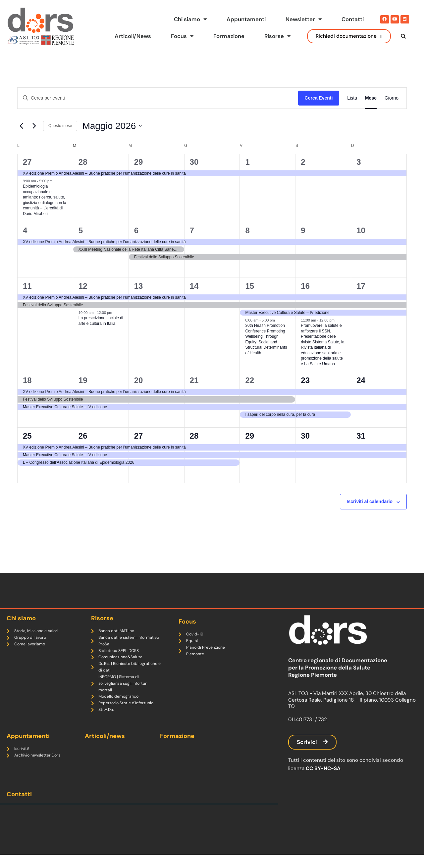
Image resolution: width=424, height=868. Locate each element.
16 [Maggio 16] (305, 286)
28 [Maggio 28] (194, 436)
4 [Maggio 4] (25, 230)
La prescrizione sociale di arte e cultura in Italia (101, 321)
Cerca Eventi (319, 98)
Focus (177, 36)
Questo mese (60, 126)
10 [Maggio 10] (361, 230)
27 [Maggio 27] (139, 436)
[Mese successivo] (34, 126)
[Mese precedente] (21, 126)
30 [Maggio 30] (305, 436)
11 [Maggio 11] (27, 286)
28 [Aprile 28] (83, 162)
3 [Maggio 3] (359, 162)
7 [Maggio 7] (192, 230)
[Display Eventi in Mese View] (371, 98)
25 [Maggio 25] (27, 436)
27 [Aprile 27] (27, 162)
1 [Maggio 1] (247, 162)
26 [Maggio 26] (83, 436)
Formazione (225, 36)
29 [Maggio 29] (250, 436)
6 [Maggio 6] (136, 230)
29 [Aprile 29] (139, 162)
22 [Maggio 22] (250, 381)
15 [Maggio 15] (250, 286)
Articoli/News (126, 36)
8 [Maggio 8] (247, 230)
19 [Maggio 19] (83, 381)
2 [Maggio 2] (303, 162)
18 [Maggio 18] (27, 381)
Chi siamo (186, 20)
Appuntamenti (243, 20)
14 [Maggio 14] (194, 286)
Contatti (352, 20)
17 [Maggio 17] (361, 286)
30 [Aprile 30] (194, 162)
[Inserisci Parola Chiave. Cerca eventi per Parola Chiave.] (158, 98)
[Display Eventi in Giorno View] (392, 98)
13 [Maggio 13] (139, 286)
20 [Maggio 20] (139, 381)
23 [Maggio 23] (305, 381)
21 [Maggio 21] (194, 381)
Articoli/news (106, 747)
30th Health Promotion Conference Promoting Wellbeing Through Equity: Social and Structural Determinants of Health (266, 339)
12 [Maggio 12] (83, 286)
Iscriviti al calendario (370, 502)
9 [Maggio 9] (303, 230)
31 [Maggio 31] (361, 436)
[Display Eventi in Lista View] (352, 98)
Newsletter (302, 20)
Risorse (275, 36)
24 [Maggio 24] (361, 381)
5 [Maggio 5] (81, 230)
